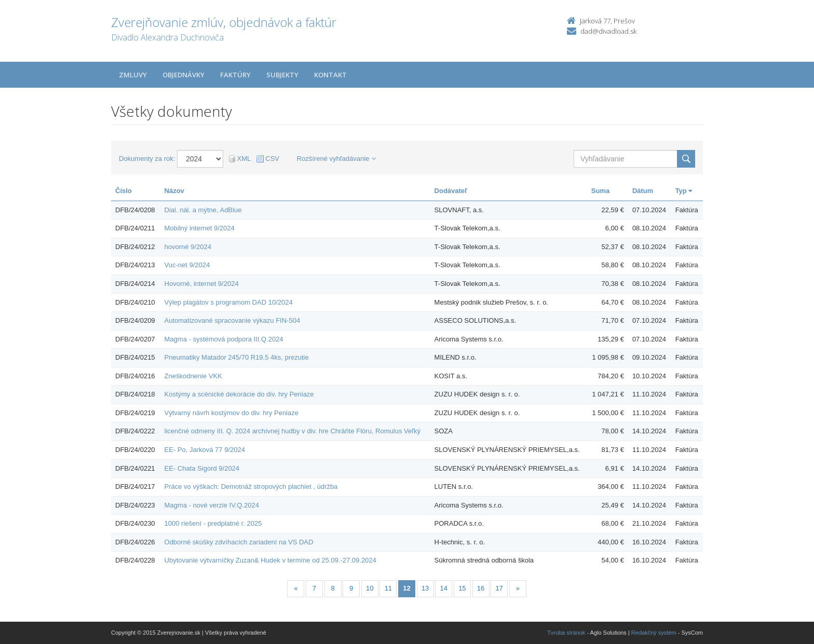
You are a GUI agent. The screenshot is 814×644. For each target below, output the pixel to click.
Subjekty (282, 75)
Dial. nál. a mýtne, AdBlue (203, 210)
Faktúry (235, 75)
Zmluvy (133, 75)
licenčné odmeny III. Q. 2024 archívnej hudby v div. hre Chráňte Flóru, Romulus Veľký (293, 431)
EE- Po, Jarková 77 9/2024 (205, 450)
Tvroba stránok (566, 633)
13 (425, 588)
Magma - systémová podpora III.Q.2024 (224, 339)
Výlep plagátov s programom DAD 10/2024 (229, 302)
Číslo (124, 191)
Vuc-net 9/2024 (187, 265)
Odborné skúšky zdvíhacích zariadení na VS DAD (239, 542)
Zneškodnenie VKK (193, 376)
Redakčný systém (654, 633)
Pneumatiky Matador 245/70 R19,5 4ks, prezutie (237, 357)
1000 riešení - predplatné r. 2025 (213, 523)
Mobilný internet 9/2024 (200, 228)
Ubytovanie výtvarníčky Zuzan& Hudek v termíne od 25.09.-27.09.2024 (270, 560)
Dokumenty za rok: (147, 159)
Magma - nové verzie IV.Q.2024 (212, 505)
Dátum (643, 191)
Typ (684, 191)
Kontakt (330, 75)
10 (370, 588)
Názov (174, 191)
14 (444, 588)
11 (388, 588)
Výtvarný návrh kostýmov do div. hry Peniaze (232, 413)
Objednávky (184, 75)
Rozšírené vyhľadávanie (337, 159)
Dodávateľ (451, 191)
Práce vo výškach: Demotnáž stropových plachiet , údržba (251, 487)
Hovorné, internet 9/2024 (202, 284)
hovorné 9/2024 (188, 247)
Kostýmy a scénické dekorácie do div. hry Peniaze (239, 394)
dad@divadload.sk (608, 31)
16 (481, 588)
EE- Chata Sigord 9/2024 (202, 468)
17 (499, 588)
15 (462, 588)
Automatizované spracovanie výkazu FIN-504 (233, 320)
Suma (600, 191)
